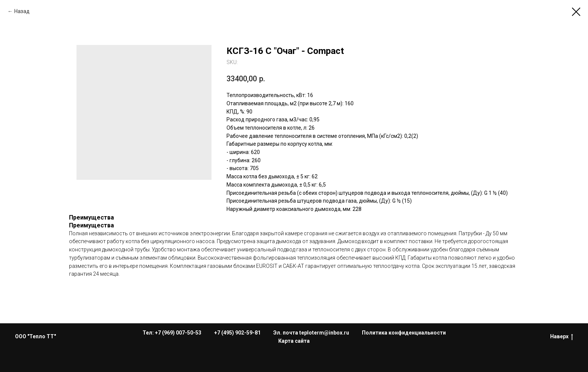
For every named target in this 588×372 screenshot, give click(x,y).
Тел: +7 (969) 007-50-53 (172, 333)
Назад (22, 11)
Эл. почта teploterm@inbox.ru (311, 333)
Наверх (562, 337)
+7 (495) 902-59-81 (237, 333)
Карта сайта (294, 341)
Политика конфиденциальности (404, 333)
